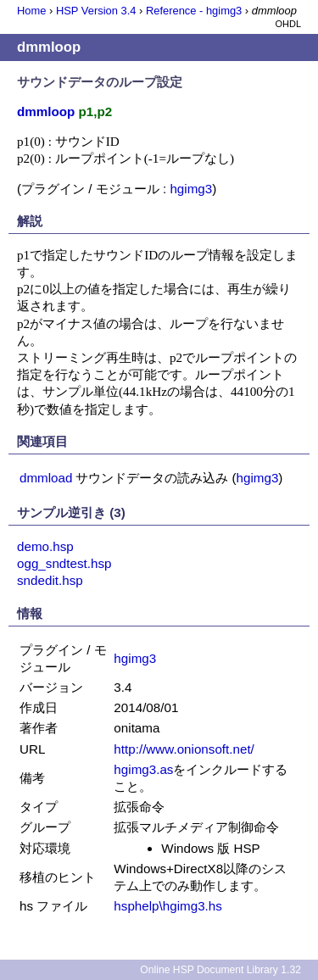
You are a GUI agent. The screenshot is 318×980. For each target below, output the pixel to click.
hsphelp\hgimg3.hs (168, 906)
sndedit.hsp (50, 580)
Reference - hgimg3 (194, 11)
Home (31, 11)
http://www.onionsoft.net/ (184, 749)
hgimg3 (191, 189)
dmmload (46, 478)
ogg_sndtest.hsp (64, 563)
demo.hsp (45, 546)
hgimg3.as (143, 769)
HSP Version (96, 11)
